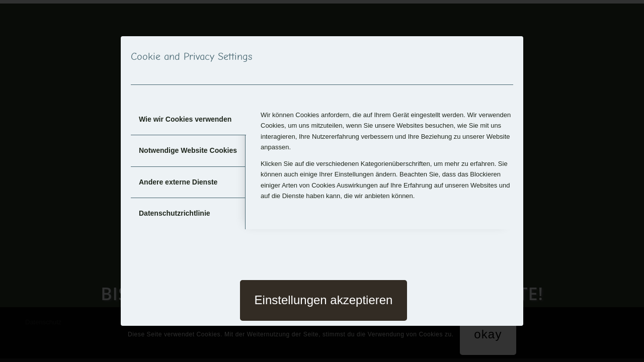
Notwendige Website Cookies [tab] (188, 150)
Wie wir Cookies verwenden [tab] (185, 119)
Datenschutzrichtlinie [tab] (175, 213)
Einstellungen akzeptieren (324, 300)
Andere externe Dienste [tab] (178, 182)
